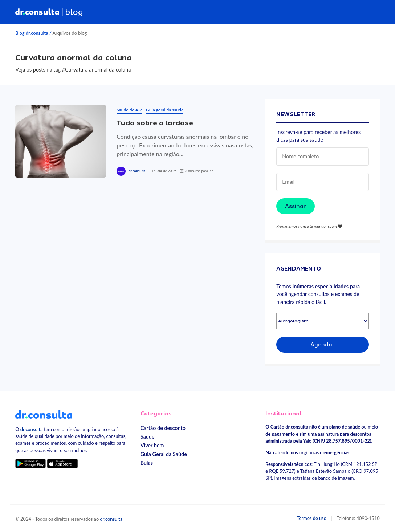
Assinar (296, 206)
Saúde (148, 437)
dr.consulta (137, 171)
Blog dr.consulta (32, 33)
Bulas (147, 463)
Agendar (323, 345)
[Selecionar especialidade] (323, 321)
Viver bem (152, 445)
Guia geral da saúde (165, 110)
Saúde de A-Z (129, 110)
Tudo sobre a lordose (155, 123)
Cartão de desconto (163, 428)
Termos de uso (311, 518)
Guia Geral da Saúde (164, 454)
